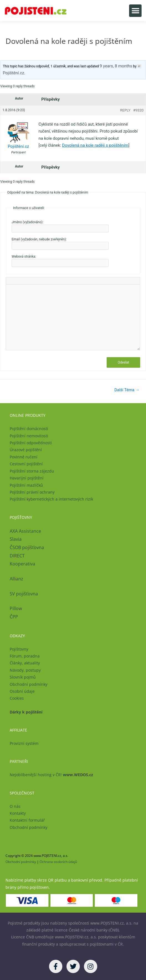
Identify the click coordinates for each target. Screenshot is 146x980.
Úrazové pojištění (26, 450)
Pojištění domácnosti (29, 429)
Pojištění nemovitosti (29, 436)
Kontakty (18, 813)
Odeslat (123, 362)
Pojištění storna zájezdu (32, 471)
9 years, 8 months (116, 66)
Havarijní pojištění (27, 478)
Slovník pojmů (23, 677)
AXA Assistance (26, 531)
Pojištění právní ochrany (32, 492)
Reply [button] (125, 110)
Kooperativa (22, 564)
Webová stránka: (24, 257)
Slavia (16, 539)
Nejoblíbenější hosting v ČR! (51, 775)
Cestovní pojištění (26, 464)
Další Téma (127, 390)
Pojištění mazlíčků (26, 485)
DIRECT (17, 556)
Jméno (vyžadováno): (27, 222)
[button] (135, 11)
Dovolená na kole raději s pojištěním (95, 145)
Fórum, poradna (25, 656)
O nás (15, 806)
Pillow (16, 608)
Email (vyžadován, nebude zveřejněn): (39, 239)
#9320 (138, 110)
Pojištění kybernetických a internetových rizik (51, 499)
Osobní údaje (22, 691)
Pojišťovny (19, 649)
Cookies (17, 698)
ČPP (14, 617)
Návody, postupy (25, 670)
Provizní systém (24, 743)
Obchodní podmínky (29, 684)
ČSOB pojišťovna (27, 547)
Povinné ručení (24, 457)
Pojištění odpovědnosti (31, 443)
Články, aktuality (25, 663)
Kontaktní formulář (27, 820)
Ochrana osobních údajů (58, 862)
